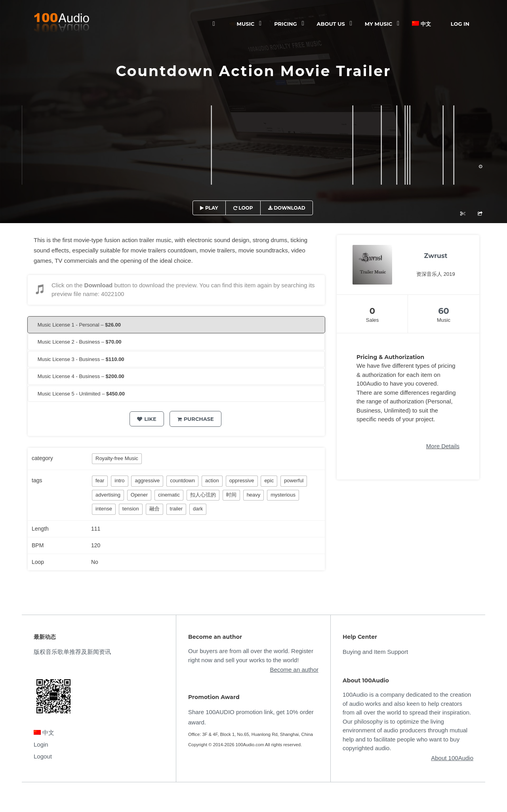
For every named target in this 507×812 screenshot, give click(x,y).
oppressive (242, 481)
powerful (294, 481)
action (212, 481)
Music (246, 24)
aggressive (147, 481)
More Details (443, 446)
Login (41, 744)
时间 (231, 495)
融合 (154, 509)
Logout (43, 756)
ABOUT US (331, 24)
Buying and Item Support (375, 652)
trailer (176, 509)
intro (119, 481)
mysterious (283, 495)
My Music (378, 24)
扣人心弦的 (203, 495)
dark (198, 509)
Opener (139, 495)
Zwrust (436, 256)
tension (131, 509)
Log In (460, 24)
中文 (421, 24)
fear (100, 481)
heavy (254, 495)
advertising (108, 495)
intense (104, 509)
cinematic (169, 495)
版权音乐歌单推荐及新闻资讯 (72, 652)
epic (269, 481)
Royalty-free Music (117, 458)
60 (444, 311)
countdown (182, 481)
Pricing (285, 24)
